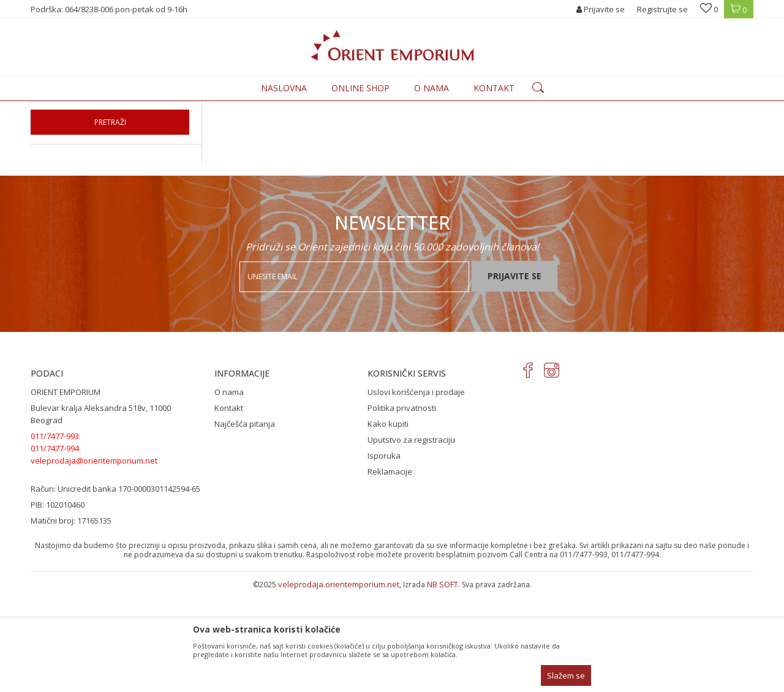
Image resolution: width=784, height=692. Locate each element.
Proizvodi (160, 108)
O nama (229, 493)
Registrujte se (662, 9)
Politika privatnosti (402, 509)
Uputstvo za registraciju (411, 541)
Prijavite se (514, 377)
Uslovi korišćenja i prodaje (416, 493)
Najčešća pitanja (245, 525)
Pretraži (110, 223)
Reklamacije (390, 573)
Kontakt (229, 509)
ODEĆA (198, 108)
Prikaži (620, 128)
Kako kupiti (388, 525)
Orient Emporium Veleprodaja (83, 108)
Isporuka (384, 557)
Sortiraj (515, 128)
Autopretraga (461, 128)
